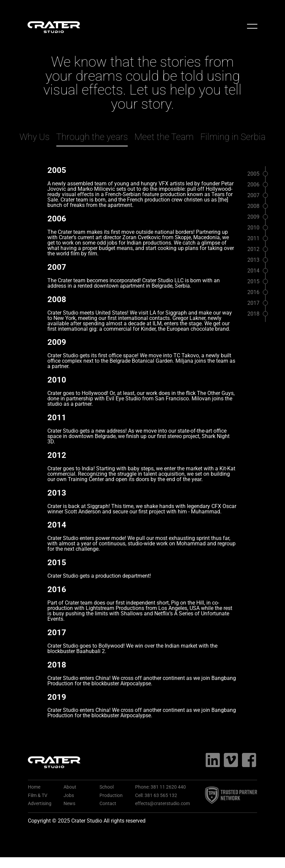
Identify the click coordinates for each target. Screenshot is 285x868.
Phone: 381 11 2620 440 (160, 787)
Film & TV (38, 795)
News (69, 804)
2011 (253, 238)
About (70, 787)
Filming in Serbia (233, 137)
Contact (108, 804)
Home (34, 787)
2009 (253, 217)
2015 (253, 281)
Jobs (69, 795)
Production (111, 795)
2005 (253, 174)
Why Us (34, 137)
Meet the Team (164, 137)
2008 (253, 206)
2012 (253, 249)
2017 (253, 303)
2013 (253, 260)
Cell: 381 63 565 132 (156, 795)
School (107, 787)
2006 (253, 185)
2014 (253, 271)
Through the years (92, 137)
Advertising (40, 804)
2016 (253, 292)
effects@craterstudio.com (162, 804)
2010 (253, 228)
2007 (253, 195)
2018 (253, 314)
